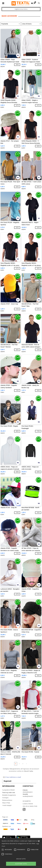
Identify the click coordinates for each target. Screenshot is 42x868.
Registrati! (8, 781)
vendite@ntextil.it (28, 796)
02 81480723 (27, 801)
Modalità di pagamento (9, 795)
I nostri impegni (7, 805)
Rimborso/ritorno (7, 800)
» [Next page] (26, 764)
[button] (32, 3)
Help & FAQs (6, 803)
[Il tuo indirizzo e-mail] (19, 777)
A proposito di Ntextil (8, 790)
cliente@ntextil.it (28, 792)
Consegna (5, 798)
